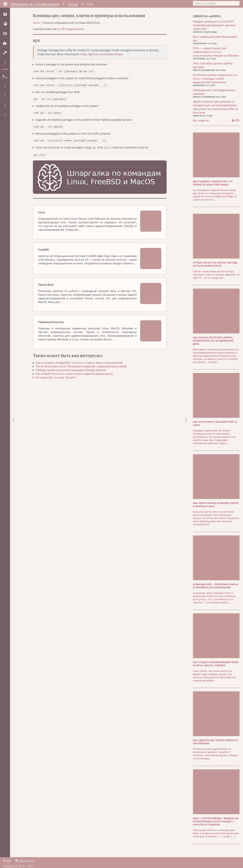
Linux (73, 4)
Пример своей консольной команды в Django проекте (75, 381)
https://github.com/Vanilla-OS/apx (102, 68)
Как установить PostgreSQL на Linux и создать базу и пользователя (83, 374)
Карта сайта (24, 857)
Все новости (201, 119)
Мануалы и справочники (35, 4)
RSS (236, 119)
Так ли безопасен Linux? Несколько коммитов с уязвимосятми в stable (85, 377)
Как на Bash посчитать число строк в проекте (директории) (78, 385)
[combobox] (216, 3)
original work (75, 43)
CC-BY (61, 43)
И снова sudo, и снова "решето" (60, 388)
